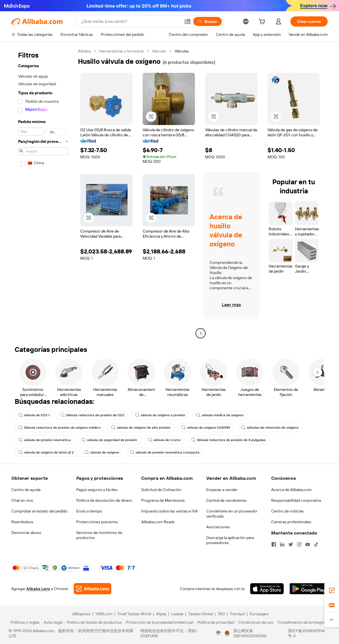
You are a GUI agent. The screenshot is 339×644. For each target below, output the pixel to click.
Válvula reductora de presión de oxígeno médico (59, 428)
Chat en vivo (22, 500)
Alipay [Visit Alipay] (161, 614)
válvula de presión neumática (44, 440)
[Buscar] (207, 21)
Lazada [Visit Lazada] (177, 614)
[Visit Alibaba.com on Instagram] (299, 544)
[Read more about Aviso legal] (52, 622)
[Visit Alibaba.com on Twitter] (291, 544)
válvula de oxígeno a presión (160, 415)
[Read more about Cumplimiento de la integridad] (303, 622)
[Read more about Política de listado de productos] (93, 622)
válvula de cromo (164, 440)
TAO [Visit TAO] (221, 614)
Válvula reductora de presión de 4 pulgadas (228, 440)
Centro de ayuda (26, 490)
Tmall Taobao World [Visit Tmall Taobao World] (134, 614)
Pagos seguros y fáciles (97, 490)
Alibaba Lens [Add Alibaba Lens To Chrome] (38, 589)
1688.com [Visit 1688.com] (104, 614)
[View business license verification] (218, 633)
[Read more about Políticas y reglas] (24, 622)
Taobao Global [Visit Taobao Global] (200, 614)
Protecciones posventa (97, 522)
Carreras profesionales (291, 522)
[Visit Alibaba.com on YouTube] (308, 544)
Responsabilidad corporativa (296, 500)
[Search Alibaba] (130, 21)
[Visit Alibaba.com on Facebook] (274, 544)
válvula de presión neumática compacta (165, 452)
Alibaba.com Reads (158, 522)
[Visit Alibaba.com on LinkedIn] (282, 544)
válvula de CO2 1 (34, 415)
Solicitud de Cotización (161, 490)
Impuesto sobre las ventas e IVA (169, 511)
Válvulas (159, 51)
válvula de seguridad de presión (109, 440)
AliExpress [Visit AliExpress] (81, 614)
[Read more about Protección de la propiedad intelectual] (158, 622)
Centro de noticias (287, 511)
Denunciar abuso (26, 533)
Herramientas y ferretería (121, 51)
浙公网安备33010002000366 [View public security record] (250, 633)
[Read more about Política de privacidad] (214, 622)
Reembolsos (22, 522)
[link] (332, 590)
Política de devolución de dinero (104, 500)
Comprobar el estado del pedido (39, 511)
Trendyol (237, 614)
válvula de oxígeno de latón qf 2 (46, 452)
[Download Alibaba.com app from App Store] (267, 589)
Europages (259, 614)
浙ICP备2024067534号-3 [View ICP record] (306, 633)
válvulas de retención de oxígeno (270, 428)
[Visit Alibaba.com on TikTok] (316, 544)
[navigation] (43, 193)
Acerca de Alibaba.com (291, 490)
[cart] (263, 22)
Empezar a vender (222, 490)
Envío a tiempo (89, 511)
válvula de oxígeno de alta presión (141, 428)
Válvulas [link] (182, 51)
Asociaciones (218, 527)
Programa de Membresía (163, 500)
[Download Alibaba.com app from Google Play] (309, 589)
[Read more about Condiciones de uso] (255, 622)
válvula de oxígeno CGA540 (206, 428)
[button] (188, 21)
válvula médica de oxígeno (220, 415)
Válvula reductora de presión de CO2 (92, 415)
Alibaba (84, 51)
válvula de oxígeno (102, 452)
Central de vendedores (226, 500)
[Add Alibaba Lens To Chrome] (93, 589)
